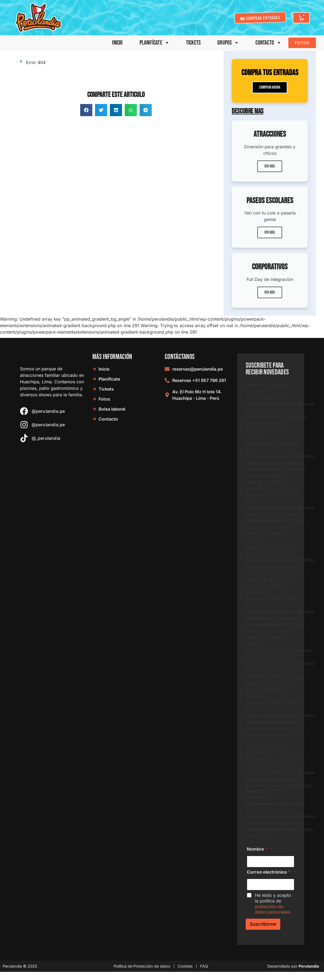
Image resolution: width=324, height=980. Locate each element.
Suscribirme (263, 924)
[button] (86, 110)
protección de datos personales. (273, 909)
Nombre (257, 849)
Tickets (193, 43)
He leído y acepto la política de (273, 904)
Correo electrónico (269, 872)
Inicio (117, 43)
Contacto (268, 43)
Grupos (228, 43)
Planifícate (154, 43)
